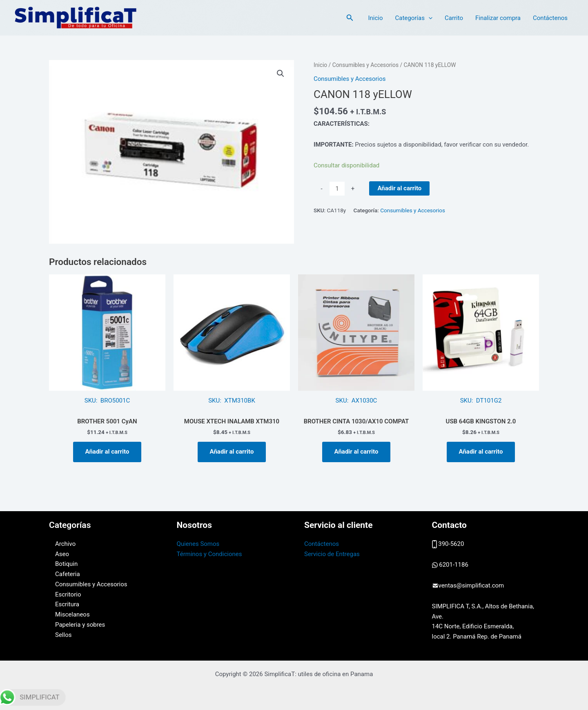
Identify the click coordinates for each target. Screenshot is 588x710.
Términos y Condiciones (209, 554)
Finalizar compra (498, 18)
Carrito (454, 18)
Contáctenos (550, 18)
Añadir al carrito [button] (107, 452)
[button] (350, 18)
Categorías (413, 18)
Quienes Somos (198, 544)
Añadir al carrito (399, 188)
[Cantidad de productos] (337, 189)
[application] (429, 18)
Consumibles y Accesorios (365, 65)
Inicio (375, 18)
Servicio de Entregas (332, 554)
